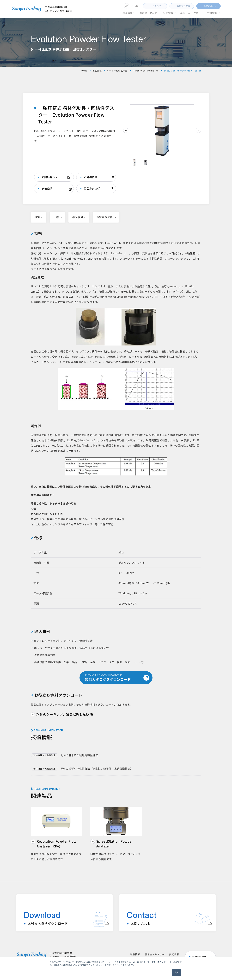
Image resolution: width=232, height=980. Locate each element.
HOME (80, 70)
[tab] (134, 162)
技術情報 (174, 954)
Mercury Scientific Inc (145, 70)
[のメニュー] (134, 13)
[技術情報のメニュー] (175, 13)
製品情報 (94, 70)
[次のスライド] (198, 130)
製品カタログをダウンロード (117, 678)
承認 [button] (176, 973)
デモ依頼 (47, 189)
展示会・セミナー (155, 954)
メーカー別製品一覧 (115, 70)
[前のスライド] (126, 130)
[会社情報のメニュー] (219, 13)
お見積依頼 (91, 177)
